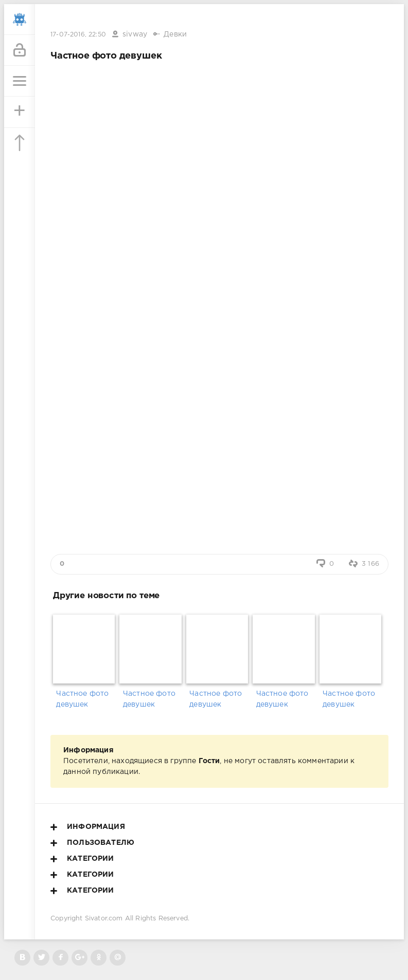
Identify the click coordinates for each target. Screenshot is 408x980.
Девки (175, 34)
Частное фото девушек (82, 699)
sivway (135, 34)
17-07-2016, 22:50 (78, 35)
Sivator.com (104, 919)
